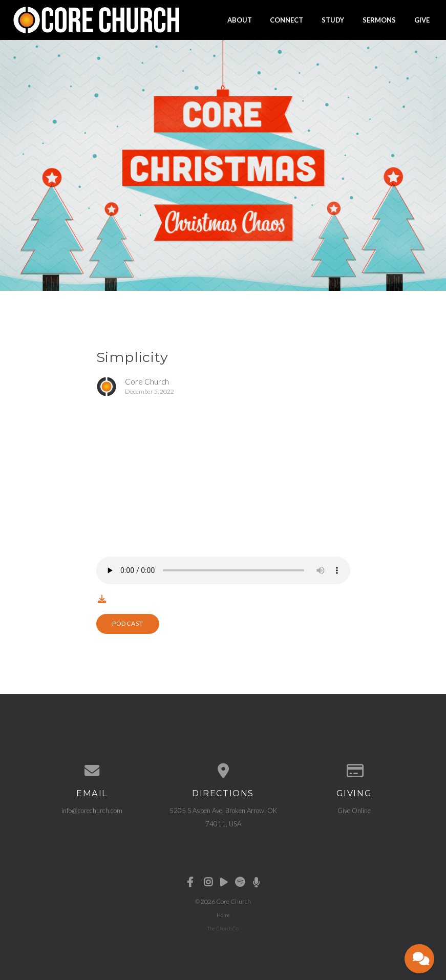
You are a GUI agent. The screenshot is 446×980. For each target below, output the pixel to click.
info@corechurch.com (92, 811)
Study (333, 19)
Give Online (354, 811)
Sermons (379, 19)
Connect (286, 19)
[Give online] (354, 771)
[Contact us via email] (92, 771)
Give (422, 19)
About (240, 19)
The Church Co (223, 928)
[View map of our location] (223, 771)
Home (223, 915)
